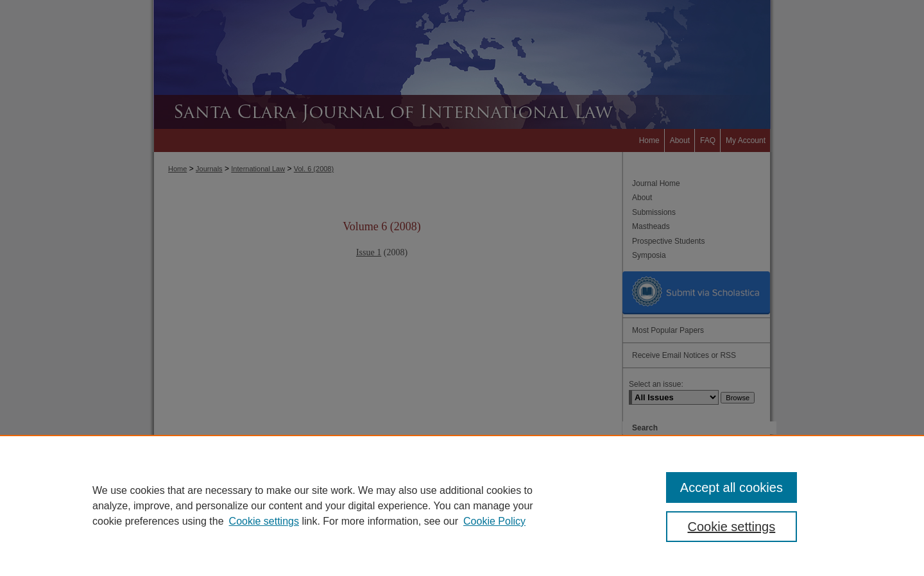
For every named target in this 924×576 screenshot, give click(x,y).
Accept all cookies (732, 487)
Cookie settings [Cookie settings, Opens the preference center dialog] (732, 527)
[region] (462, 505)
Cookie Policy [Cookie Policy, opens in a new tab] (494, 521)
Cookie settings (264, 521)
